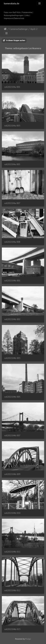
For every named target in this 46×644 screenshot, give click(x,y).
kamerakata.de (12, 3)
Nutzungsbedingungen (13, 15)
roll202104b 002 (12, 319)
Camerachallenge (19, 29)
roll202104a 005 (12, 164)
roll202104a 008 (12, 242)
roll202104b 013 (12, 629)
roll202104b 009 (12, 474)
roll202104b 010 (12, 513)
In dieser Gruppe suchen (14, 40)
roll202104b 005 (12, 397)
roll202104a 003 (12, 126)
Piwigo (28, 639)
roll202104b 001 (12, 281)
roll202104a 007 (12, 203)
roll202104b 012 (12, 590)
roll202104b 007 (12, 435)
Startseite (5, 29)
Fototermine (27, 12)
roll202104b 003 (12, 358)
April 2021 (36, 29)
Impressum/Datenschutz (14, 18)
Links (27, 15)
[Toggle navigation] (39, 3)
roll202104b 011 (12, 552)
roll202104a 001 (12, 87)
